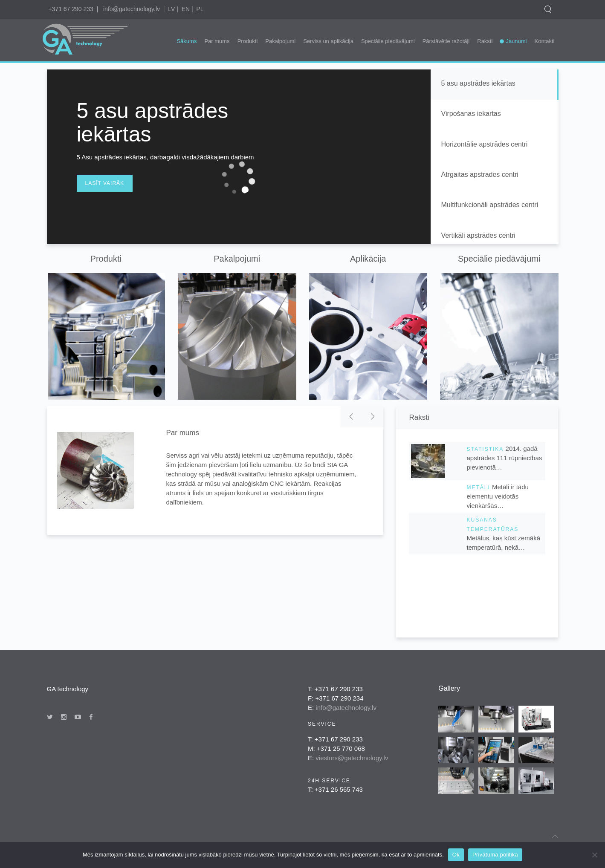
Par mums (217, 41)
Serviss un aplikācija (328, 41)
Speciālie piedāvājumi (388, 41)
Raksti (485, 41)
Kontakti (545, 41)
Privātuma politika (495, 855)
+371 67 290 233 (71, 9)
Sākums (187, 41)
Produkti (248, 41)
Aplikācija (368, 259)
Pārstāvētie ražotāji (446, 41)
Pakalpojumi (280, 41)
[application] (239, 177)
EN (186, 9)
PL (200, 9)
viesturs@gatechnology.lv (352, 758)
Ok (456, 855)
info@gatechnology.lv (132, 9)
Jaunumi (516, 41)
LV (171, 9)
